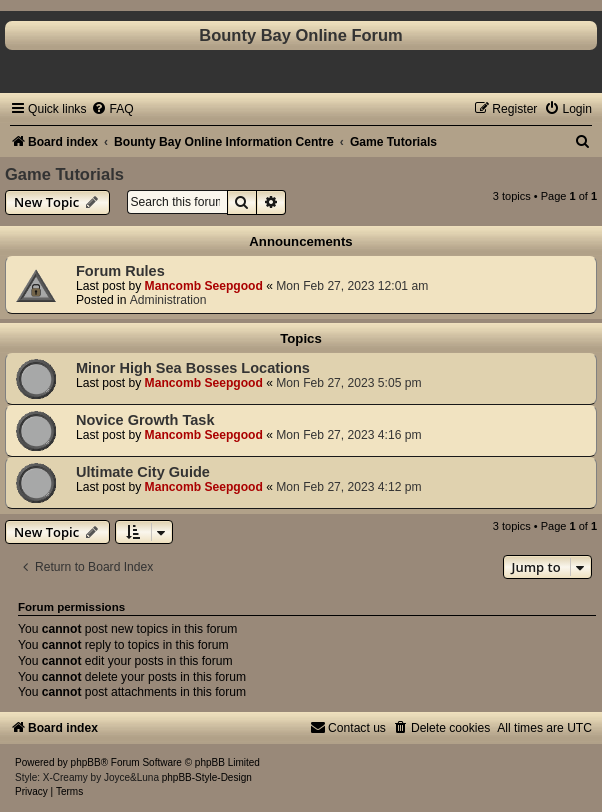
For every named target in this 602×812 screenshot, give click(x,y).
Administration (168, 300)
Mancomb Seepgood (204, 286)
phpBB (86, 762)
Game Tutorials (64, 174)
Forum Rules (120, 271)
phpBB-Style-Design (207, 777)
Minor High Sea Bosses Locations (193, 368)
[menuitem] (112, 109)
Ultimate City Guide (143, 472)
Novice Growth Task (145, 420)
